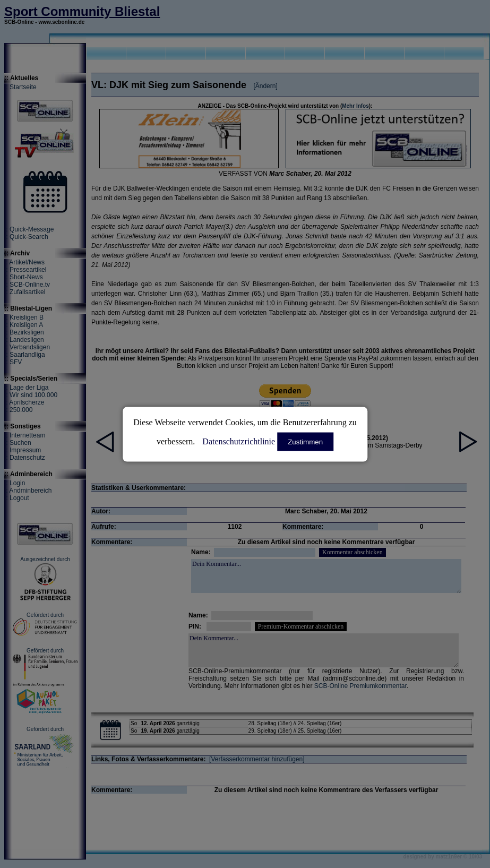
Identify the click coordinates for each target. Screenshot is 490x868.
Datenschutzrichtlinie (239, 441)
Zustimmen (305, 441)
